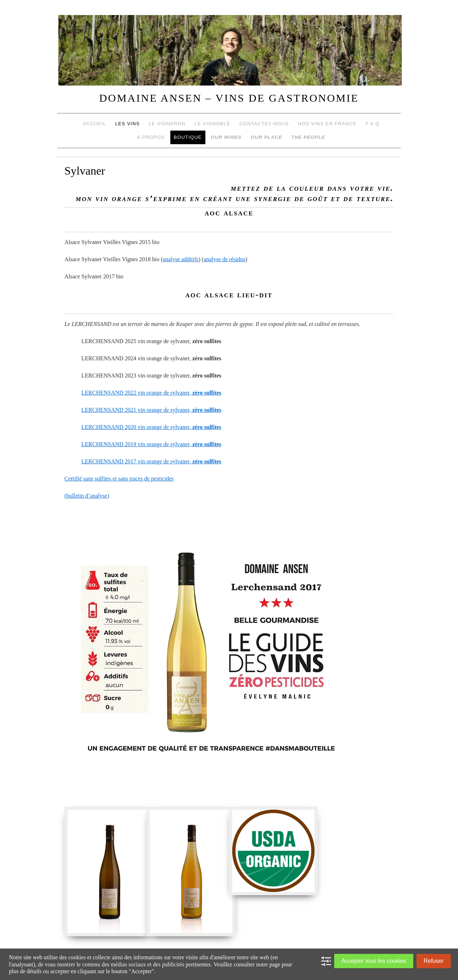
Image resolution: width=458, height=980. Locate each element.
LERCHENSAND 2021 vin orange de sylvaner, (152, 410)
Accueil (94, 124)
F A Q (373, 124)
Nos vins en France (327, 124)
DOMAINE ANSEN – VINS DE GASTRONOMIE (229, 98)
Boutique (188, 137)
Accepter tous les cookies (374, 961)
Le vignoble (213, 124)
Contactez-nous (264, 124)
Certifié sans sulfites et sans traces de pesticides (119, 479)
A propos (151, 137)
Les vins (128, 124)
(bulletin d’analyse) (87, 496)
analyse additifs (181, 259)
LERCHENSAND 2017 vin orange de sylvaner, (152, 461)
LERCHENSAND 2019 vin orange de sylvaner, (152, 444)
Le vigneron (167, 124)
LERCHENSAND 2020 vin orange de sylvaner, (152, 427)
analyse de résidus (224, 259)
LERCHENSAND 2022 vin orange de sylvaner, (152, 393)
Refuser (434, 961)
